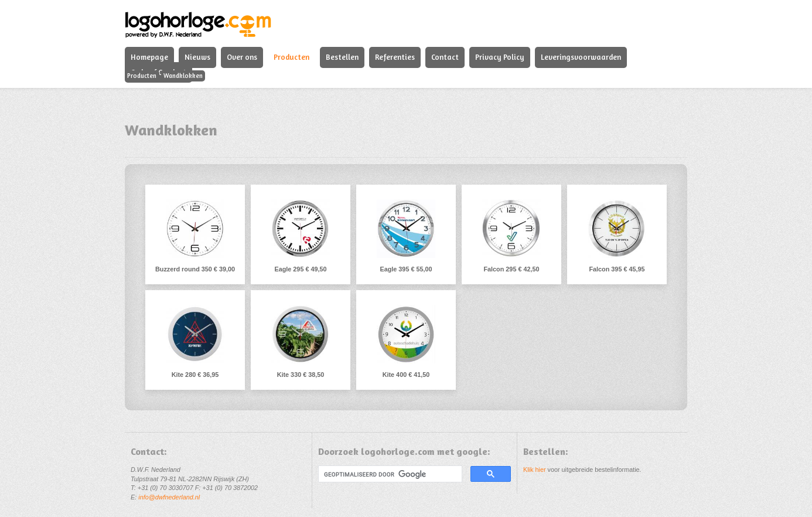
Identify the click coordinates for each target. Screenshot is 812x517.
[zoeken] (389, 474)
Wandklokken (183, 76)
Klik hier (535, 470)
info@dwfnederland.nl (169, 497)
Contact (445, 57)
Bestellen (342, 57)
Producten (291, 57)
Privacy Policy (500, 57)
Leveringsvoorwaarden (581, 57)
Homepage (149, 57)
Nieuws (197, 57)
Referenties (395, 57)
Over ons (242, 57)
